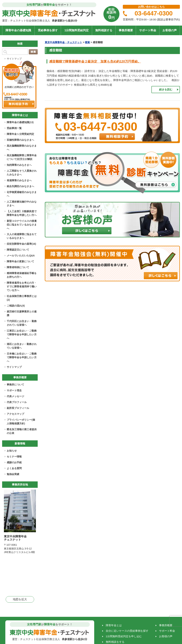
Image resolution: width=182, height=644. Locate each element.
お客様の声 (170, 30)
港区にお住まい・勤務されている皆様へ (22, 346)
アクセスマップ (15, 414)
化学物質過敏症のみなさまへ (22, 194)
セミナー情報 (14, 457)
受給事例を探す (48, 30)
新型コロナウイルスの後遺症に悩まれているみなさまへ (22, 225)
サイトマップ (14, 59)
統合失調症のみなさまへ (20, 186)
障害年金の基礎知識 (18, 30)
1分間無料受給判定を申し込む (124, 636)
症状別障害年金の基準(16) (21, 244)
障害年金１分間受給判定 (20, 134)
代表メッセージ (15, 396)
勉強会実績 (13, 474)
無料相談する (104, 30)
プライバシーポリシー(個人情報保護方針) (21, 422)
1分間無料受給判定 (77, 30)
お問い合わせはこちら (151, 7)
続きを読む (166, 89)
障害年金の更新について (20, 261)
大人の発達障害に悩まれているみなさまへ (22, 236)
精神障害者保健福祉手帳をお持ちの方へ (22, 275)
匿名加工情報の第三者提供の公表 (22, 431)
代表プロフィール (17, 402)
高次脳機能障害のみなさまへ (22, 148)
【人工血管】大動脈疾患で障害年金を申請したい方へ (22, 213)
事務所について (15, 385)
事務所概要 (126, 30)
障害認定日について (18, 250)
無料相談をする (115, 642)
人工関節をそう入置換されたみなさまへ (22, 173)
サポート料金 (148, 30)
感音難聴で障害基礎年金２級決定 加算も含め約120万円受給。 (95, 61)
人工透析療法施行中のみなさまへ (22, 204)
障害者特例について (18, 267)
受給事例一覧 (14, 128)
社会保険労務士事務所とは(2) (22, 298)
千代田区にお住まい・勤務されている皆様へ (22, 323)
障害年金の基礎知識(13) (20, 122)
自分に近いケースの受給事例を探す (127, 631)
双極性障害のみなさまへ (20, 140)
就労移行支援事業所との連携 (22, 313)
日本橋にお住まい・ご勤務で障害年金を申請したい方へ (22, 357)
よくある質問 (14, 468)
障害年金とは (114, 625)
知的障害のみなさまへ (19, 165)
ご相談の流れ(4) (16, 306)
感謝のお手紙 (14, 462)
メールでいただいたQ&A (21, 256)
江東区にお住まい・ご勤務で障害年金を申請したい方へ (22, 334)
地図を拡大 (20, 599)
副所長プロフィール (18, 408)
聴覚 (87, 42)
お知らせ (12, 451)
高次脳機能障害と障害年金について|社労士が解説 (22, 157)
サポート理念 (14, 390)
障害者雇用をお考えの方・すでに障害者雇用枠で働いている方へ (22, 286)
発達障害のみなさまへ (19, 180)
